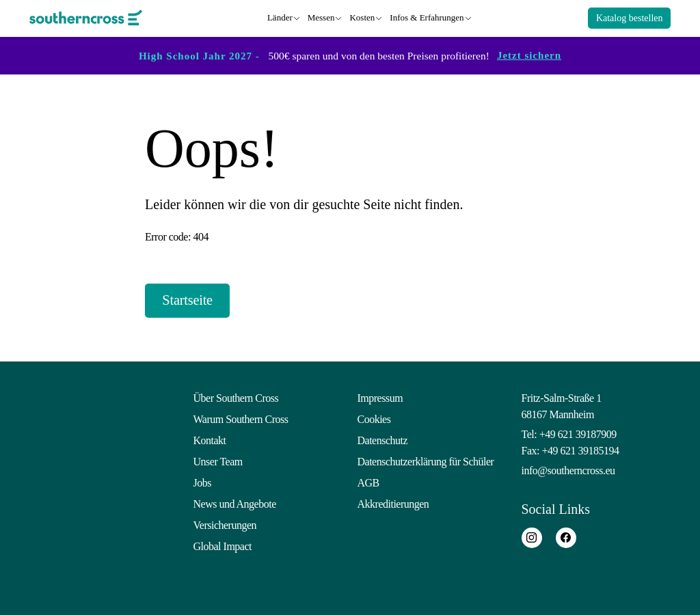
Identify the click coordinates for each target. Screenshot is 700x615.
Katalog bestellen (630, 17)
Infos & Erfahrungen (427, 17)
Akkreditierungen (393, 502)
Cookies (374, 417)
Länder (280, 17)
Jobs (202, 481)
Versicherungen (225, 523)
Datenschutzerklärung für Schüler (426, 460)
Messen (321, 17)
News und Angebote (235, 502)
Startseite (195, 299)
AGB (368, 481)
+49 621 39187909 (578, 432)
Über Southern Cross (236, 396)
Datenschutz (383, 438)
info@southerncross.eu (568, 468)
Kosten (362, 17)
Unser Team (218, 460)
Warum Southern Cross (241, 417)
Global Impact (223, 544)
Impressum (380, 396)
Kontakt (210, 438)
